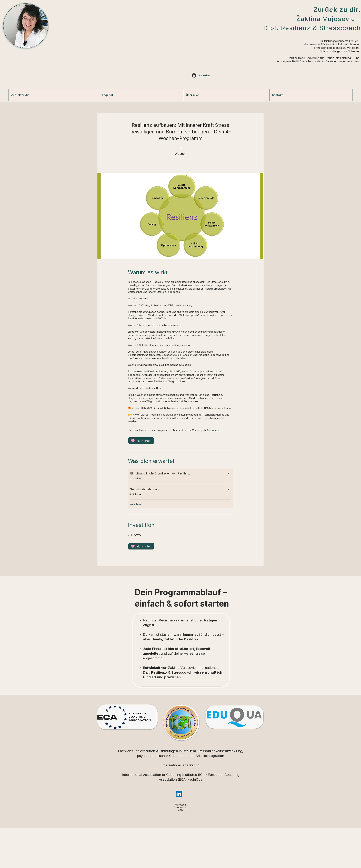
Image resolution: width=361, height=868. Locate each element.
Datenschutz (180, 807)
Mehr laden (136, 504)
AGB (180, 810)
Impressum (180, 805)
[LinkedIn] (179, 794)
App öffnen (213, 430)
